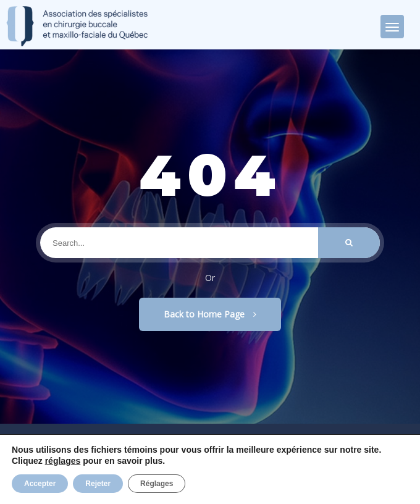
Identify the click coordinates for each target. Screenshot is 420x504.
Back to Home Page (210, 314)
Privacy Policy (102, 479)
